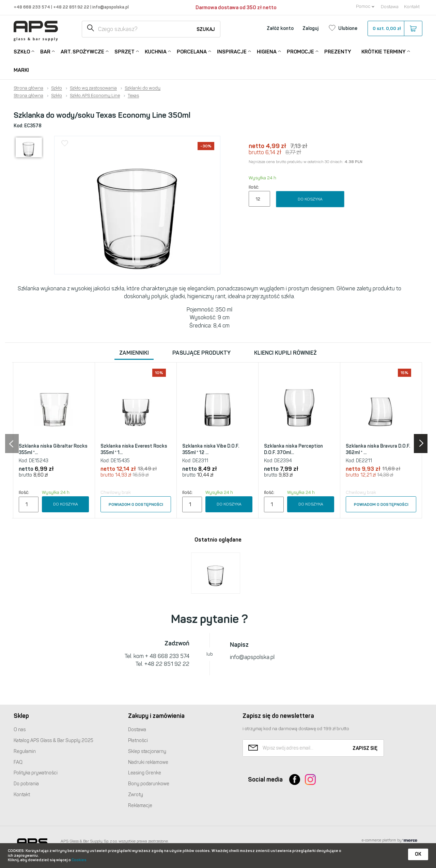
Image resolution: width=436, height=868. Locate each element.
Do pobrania (26, 784)
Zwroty (136, 795)
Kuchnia (156, 51)
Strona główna (28, 88)
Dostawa (390, 7)
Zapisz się (365, 748)
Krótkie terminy (384, 51)
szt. (395, 29)
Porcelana (192, 51)
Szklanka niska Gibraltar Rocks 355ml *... (53, 449)
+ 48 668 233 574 (167, 656)
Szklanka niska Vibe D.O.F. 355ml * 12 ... (211, 449)
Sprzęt (124, 51)
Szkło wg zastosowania (93, 88)
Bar (45, 51)
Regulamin (25, 751)
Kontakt (412, 7)
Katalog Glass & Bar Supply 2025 (53, 741)
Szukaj (206, 29)
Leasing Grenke (145, 773)
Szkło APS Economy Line (95, 96)
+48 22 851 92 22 (72, 7)
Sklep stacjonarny (147, 751)
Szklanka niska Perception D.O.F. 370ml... (293, 449)
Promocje (300, 51)
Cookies (79, 860)
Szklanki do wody (143, 88)
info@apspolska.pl (110, 7)
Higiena (267, 51)
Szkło (22, 51)
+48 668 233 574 (32, 7)
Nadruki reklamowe (148, 762)
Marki (21, 70)
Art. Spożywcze (82, 51)
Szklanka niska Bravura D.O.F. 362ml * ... (378, 449)
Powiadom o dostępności (136, 504)
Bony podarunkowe (149, 784)
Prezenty (338, 52)
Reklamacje (140, 806)
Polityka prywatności (36, 773)
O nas (20, 730)
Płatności (138, 741)
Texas (133, 96)
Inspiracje (232, 51)
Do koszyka (310, 199)
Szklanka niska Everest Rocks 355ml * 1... (134, 449)
